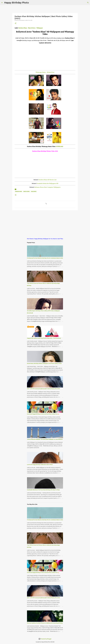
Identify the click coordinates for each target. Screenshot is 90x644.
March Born (32, 28)
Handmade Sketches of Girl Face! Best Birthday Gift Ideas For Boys (43, 490)
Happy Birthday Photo (17, 3)
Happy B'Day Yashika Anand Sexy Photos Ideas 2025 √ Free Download (44, 338)
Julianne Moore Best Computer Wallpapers (48, 187)
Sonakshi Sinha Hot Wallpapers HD (48, 183)
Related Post (51, 72)
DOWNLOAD (59, 146)
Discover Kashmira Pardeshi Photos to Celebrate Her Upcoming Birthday (45, 623)
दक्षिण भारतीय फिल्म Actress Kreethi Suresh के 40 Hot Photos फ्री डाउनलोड (43, 389)
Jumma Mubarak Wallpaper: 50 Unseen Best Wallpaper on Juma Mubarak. (45, 439)
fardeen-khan (18, 191)
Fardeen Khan (23, 28)
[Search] (31, 3)
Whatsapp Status (41, 72)
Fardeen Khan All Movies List (48, 180)
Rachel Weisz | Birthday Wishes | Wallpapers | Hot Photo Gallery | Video (44, 363)
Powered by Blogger (45, 639)
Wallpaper (40, 28)
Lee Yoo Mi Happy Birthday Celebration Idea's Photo (40, 465)
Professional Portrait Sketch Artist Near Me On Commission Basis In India (45, 258)
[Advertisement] (45, 57)
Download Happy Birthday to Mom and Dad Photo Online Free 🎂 (43, 414)
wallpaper (34, 191)
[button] (16, 23)
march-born (26, 191)
